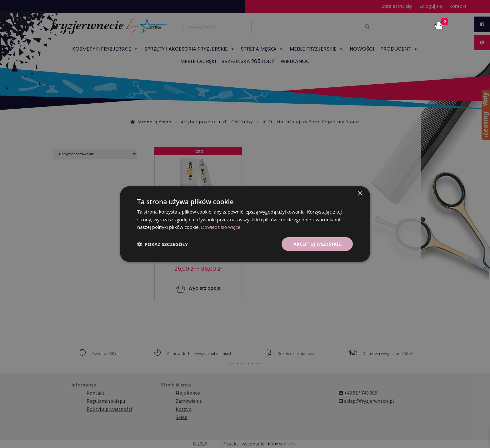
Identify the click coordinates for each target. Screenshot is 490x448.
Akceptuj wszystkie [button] (317, 244)
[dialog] (245, 224)
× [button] (360, 193)
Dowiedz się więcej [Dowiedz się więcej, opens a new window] (221, 227)
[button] (162, 244)
